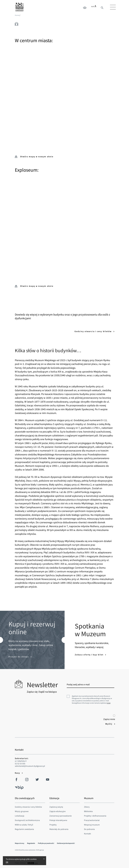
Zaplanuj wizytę (56, 807)
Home (17, 15)
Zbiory (87, 807)
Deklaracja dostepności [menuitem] (66, 843)
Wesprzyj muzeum (92, 825)
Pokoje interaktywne (58, 820)
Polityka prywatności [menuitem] (46, 843)
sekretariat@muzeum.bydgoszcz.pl (30, 766)
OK (7, 862)
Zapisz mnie (109, 718)
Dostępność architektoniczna (27, 820)
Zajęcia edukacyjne (58, 811)
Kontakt (87, 834)
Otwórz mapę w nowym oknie (34, 157)
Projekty (53, 825)
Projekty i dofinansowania (95, 816)
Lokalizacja (20, 816)
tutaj (109, 703)
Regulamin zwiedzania (24, 829)
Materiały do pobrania (59, 829)
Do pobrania (89, 829)
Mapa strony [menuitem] (20, 843)
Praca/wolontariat (92, 820)
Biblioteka (88, 811)
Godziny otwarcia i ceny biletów (93, 331)
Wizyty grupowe (22, 811)
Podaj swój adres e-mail (78, 684)
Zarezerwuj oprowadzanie (61, 816)
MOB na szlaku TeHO (24, 825)
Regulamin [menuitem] (31, 843)
